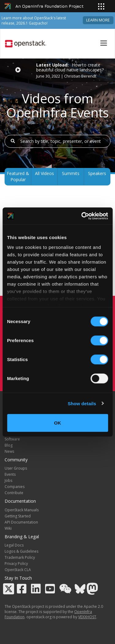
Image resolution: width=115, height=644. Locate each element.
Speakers (97, 173)
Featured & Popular (18, 176)
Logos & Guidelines (21, 551)
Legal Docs (14, 545)
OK (57, 423)
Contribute (14, 493)
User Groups (16, 468)
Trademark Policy (20, 557)
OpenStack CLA (18, 570)
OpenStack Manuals (22, 510)
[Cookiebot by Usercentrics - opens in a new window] (82, 216)
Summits (71, 173)
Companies (15, 487)
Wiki (8, 528)
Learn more (98, 20)
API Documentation (21, 522)
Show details (82, 403)
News (9, 451)
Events (10, 474)
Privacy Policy (16, 564)
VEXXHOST (87, 617)
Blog (9, 445)
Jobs (8, 480)
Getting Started (18, 516)
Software (12, 439)
